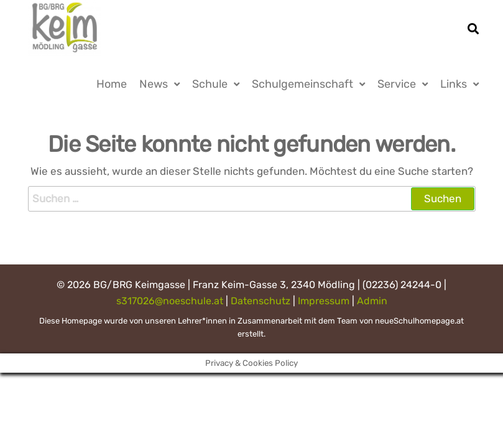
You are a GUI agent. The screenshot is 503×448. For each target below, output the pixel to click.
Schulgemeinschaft (302, 84)
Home (112, 84)
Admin (372, 301)
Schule (210, 84)
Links (454, 84)
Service (397, 84)
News (154, 84)
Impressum (324, 301)
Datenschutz (261, 301)
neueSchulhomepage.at (419, 321)
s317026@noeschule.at (170, 301)
